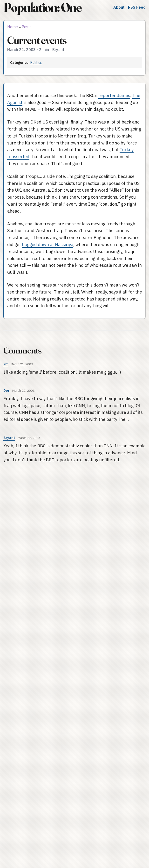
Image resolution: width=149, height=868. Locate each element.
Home (13, 27)
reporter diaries (114, 95)
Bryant (9, 438)
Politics (36, 62)
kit (6, 364)
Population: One (42, 7)
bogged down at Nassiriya (48, 245)
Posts (27, 27)
